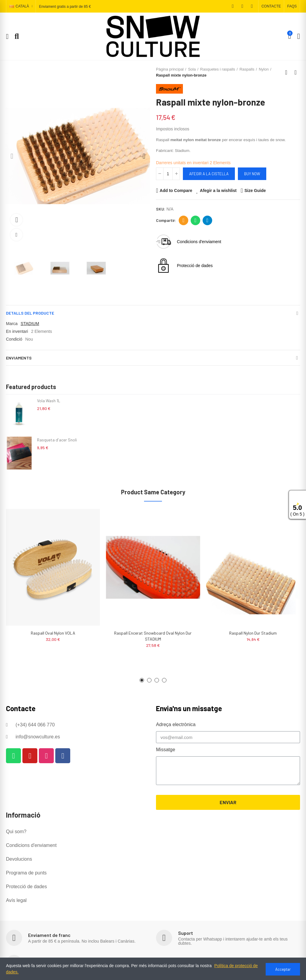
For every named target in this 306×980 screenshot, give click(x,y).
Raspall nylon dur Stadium (253, 633)
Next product (296, 72)
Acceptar (283, 969)
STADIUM (30, 324)
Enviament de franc (49, 935)
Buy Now (252, 174)
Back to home (288, 72)
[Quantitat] (168, 174)
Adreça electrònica (184, 220)
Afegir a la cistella (209, 174)
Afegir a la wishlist (218, 190)
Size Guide (255, 190)
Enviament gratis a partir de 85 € (65, 7)
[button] (271, 6)
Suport (186, 933)
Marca (12, 324)
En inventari (17, 331)
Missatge (166, 750)
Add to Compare (176, 190)
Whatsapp (196, 220)
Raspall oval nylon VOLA (53, 633)
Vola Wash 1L (49, 401)
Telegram (208, 220)
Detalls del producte (30, 313)
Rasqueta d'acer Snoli (57, 440)
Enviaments (19, 358)
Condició (14, 339)
